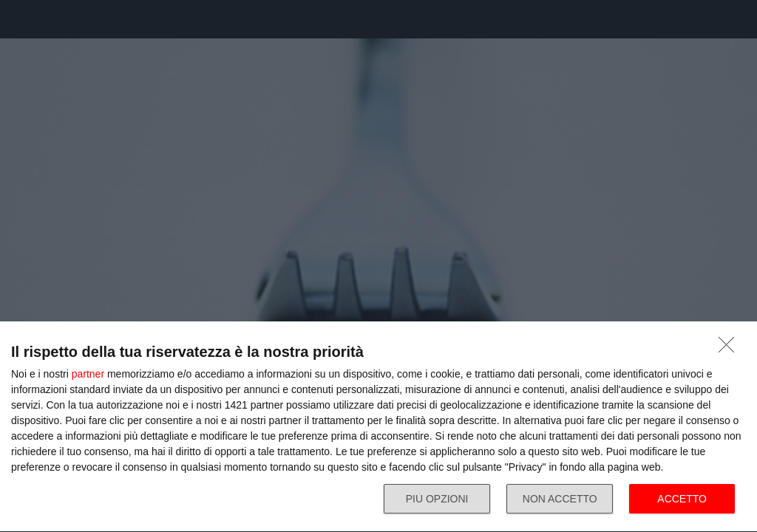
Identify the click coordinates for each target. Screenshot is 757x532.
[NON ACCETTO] (730, 349)
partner (88, 374)
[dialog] (378, 427)
